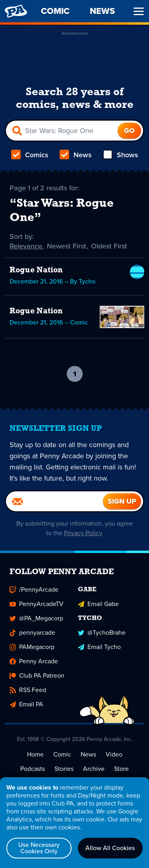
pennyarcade (32, 632)
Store (121, 769)
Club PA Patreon (37, 675)
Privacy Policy (83, 533)
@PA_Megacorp (36, 618)
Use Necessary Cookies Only (39, 848)
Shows (121, 155)
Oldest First (109, 246)
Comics (30, 155)
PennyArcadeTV (37, 604)
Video (114, 754)
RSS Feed (28, 690)
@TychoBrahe (102, 632)
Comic (62, 754)
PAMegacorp (32, 647)
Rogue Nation (36, 270)
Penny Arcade (34, 661)
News (76, 155)
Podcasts (33, 769)
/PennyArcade (34, 589)
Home (35, 754)
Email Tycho (99, 647)
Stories (64, 769)
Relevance (26, 246)
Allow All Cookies (110, 848)
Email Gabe (98, 604)
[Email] (54, 501)
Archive (94, 769)
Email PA (26, 704)
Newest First (67, 246)
